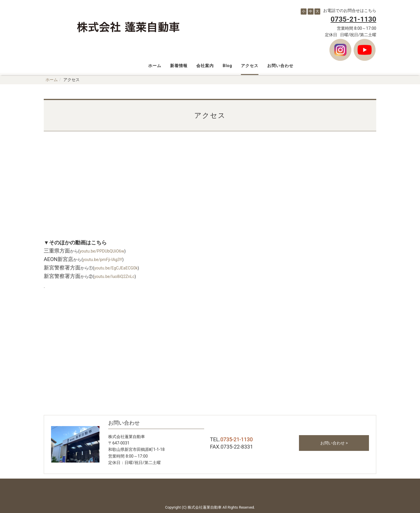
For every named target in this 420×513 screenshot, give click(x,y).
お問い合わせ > (334, 443)
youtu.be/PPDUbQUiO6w (102, 251)
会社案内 (205, 66)
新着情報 (179, 66)
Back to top (210, 490)
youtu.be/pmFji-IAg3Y (103, 260)
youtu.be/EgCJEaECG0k (116, 268)
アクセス (250, 66)
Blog (227, 66)
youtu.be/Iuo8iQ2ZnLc (114, 276)
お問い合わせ (280, 66)
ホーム (155, 66)
